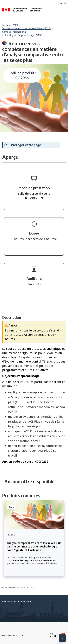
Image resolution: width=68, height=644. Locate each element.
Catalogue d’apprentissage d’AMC (23, 35)
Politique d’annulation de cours (17, 602)
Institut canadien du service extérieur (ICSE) (26, 28)
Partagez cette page (26, 145)
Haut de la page (13, 636)
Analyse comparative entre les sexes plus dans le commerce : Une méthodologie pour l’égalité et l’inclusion (34, 546)
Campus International (14, 32)
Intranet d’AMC (10, 25)
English (62, 3)
